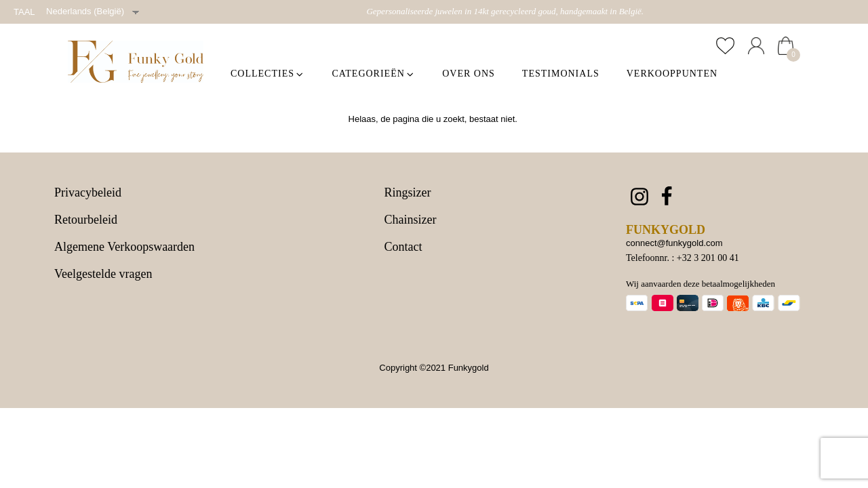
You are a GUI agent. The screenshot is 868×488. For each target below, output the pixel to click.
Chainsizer (411, 220)
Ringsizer (408, 193)
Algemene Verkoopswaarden (124, 247)
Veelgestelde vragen (103, 274)
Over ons (469, 74)
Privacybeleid (88, 193)
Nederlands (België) (85, 11)
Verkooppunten (672, 74)
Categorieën (373, 74)
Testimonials (561, 74)
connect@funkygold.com (674, 243)
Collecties (268, 74)
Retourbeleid (86, 220)
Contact (403, 247)
